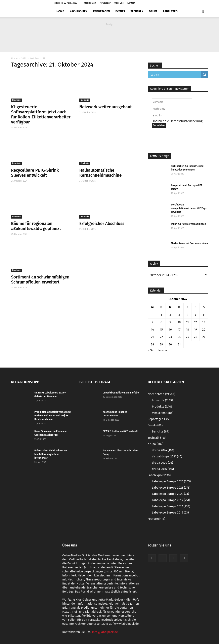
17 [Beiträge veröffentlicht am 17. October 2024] (179, 330)
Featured (156, 519)
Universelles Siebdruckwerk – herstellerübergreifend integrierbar (51, 454)
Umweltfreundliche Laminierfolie (121, 393)
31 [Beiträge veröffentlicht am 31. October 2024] (179, 344)
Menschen (163, 413)
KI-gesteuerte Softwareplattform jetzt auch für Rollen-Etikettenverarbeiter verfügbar (41, 115)
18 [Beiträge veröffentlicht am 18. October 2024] (188, 330)
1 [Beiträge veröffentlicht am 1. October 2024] (161, 315)
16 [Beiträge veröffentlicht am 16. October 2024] (170, 330)
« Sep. (152, 350)
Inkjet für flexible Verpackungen (188, 224)
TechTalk (137, 11)
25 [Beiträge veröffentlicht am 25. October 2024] (187, 337)
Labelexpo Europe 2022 (170, 494)
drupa (153, 11)
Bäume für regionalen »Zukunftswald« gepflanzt (36, 226)
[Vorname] (172, 102)
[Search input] (175, 75)
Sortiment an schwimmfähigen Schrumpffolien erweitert (40, 280)
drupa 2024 (163, 450)
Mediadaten (90, 3)
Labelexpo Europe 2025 (171, 481)
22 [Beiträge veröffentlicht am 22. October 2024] (161, 337)
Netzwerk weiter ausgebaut (106, 107)
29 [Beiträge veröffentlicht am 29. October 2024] (161, 344)
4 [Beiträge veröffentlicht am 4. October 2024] (187, 315)
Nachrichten (78, 11)
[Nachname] (172, 109)
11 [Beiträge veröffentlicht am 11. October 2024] (188, 322)
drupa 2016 (163, 469)
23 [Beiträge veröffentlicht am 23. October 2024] (170, 337)
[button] (203, 11)
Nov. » (163, 350)
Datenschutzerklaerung (186, 121)
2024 (24, 59)
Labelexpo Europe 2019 (171, 500)
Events (120, 11)
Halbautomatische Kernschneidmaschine (100, 173)
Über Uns (119, 3)
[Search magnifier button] (205, 75)
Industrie (85, 100)
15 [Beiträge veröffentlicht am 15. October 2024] (161, 330)
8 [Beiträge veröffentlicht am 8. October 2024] (161, 322)
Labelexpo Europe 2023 (171, 488)
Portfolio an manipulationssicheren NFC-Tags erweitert (189, 208)
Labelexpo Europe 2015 (170, 513)
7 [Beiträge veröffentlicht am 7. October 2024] (152, 322)
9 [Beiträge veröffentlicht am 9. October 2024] (170, 322)
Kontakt (131, 3)
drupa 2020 (162, 463)
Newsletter (105, 3)
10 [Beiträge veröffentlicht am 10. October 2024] (179, 322)
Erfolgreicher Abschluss (102, 224)
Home (60, 11)
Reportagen (101, 11)
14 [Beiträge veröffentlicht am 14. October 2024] (152, 330)
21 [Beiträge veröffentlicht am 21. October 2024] (152, 337)
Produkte (16, 100)
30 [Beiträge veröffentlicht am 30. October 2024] (170, 344)
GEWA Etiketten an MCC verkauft (120, 431)
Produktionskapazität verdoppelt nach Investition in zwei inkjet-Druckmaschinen (53, 416)
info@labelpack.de (105, 632)
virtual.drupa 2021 (167, 456)
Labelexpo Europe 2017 (171, 506)
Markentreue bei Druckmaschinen (189, 243)
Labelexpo (170, 11)
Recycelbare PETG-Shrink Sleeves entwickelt (35, 173)
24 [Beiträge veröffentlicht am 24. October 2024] (179, 337)
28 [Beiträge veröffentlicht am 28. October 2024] (152, 344)
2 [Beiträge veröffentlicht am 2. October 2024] (170, 315)
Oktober (35, 59)
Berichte (161, 431)
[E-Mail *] (172, 115)
